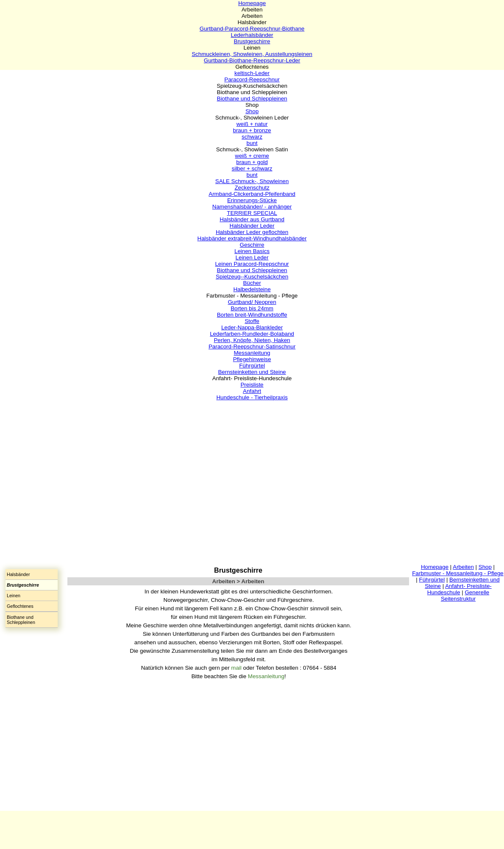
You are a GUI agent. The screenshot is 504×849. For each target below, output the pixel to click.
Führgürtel (432, 580)
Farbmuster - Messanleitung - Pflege (458, 573)
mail (237, 668)
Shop (485, 567)
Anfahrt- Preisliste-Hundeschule (459, 589)
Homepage (435, 567)
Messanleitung (266, 676)
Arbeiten (463, 567)
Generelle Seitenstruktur (465, 596)
